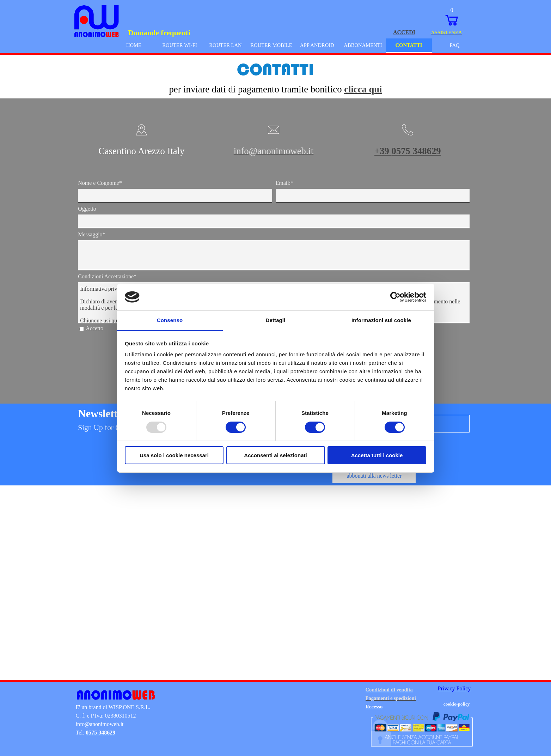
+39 (408, 151)
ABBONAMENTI (363, 45)
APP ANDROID (317, 45)
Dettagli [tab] (276, 320)
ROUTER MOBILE (271, 45)
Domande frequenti (159, 33)
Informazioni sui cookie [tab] (381, 320)
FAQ (454, 45)
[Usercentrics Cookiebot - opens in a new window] (395, 297)
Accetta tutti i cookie (377, 455)
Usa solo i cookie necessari (174, 455)
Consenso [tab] (170, 320)
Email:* (285, 183)
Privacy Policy (454, 688)
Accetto (94, 328)
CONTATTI (409, 45)
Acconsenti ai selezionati (275, 455)
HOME (134, 45)
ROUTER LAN (225, 45)
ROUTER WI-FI (180, 45)
